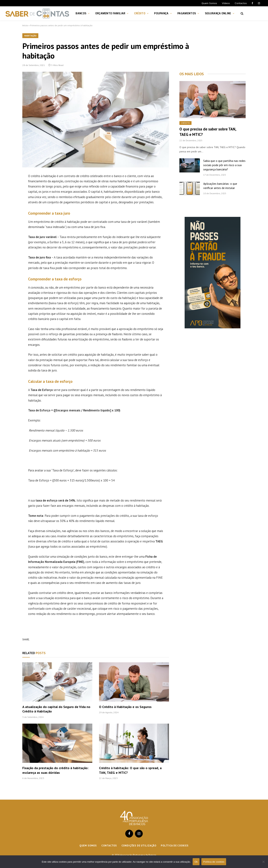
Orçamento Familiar (110, 13)
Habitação (30, 36)
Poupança (161, 13)
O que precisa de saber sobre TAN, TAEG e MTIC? (208, 132)
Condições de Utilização (139, 846)
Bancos (81, 13)
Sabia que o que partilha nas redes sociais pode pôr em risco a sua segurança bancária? (224, 165)
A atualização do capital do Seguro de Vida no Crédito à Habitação (56, 709)
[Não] (263, 862)
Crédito (140, 13)
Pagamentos (187, 13)
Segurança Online (218, 13)
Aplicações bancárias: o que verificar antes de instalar (220, 186)
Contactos (241, 3)
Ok (196, 862)
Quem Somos (209, 3)
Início (25, 25)
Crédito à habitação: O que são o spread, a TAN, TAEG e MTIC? (130, 770)
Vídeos (226, 3)
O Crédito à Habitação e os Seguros (125, 707)
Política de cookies (175, 846)
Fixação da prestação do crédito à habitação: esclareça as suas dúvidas (55, 770)
